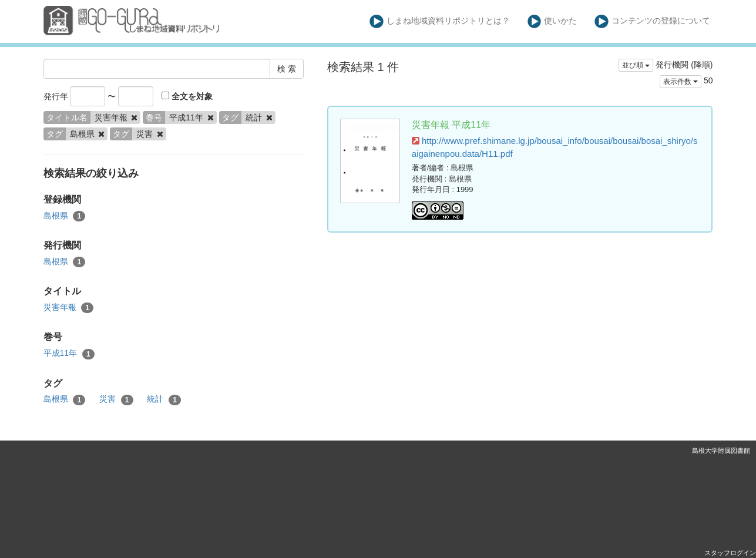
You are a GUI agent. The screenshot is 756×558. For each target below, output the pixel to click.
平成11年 (69, 354)
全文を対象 (187, 96)
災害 (116, 399)
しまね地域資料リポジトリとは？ (440, 21)
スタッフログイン (730, 553)
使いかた (552, 21)
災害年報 (69, 308)
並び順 (636, 65)
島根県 (65, 216)
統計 (164, 399)
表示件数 (681, 82)
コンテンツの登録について (652, 21)
